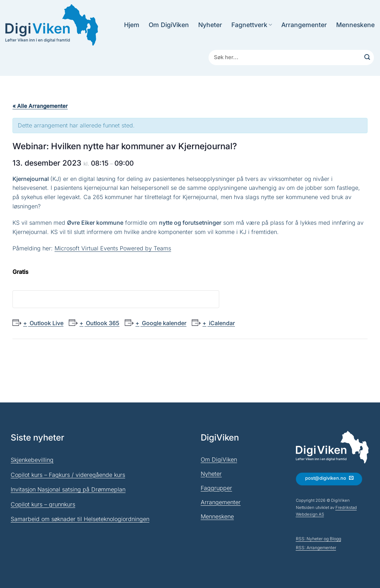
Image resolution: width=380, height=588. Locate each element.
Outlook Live (46, 323)
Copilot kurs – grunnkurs (43, 504)
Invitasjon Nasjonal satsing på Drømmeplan (68, 489)
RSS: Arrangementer (316, 548)
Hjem (132, 25)
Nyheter (210, 25)
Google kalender (163, 323)
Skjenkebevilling (32, 460)
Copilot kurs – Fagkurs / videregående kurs (68, 475)
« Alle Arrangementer (40, 106)
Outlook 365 (102, 323)
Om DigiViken (169, 25)
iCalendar (221, 323)
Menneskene (355, 25)
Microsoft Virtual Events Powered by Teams (113, 248)
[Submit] (367, 58)
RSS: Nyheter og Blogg (319, 539)
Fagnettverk (252, 25)
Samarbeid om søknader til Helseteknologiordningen (80, 519)
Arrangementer (304, 25)
